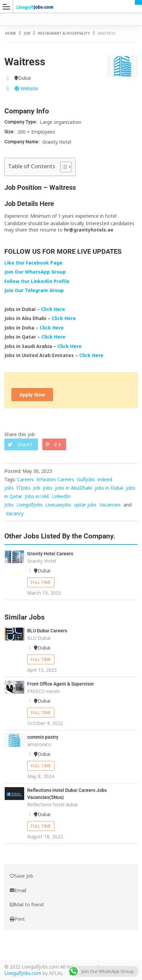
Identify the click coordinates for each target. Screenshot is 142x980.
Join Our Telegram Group (34, 290)
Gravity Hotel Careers (50, 554)
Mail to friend (27, 904)
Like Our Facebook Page (33, 263)
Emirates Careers (55, 479)
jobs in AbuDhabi (74, 488)
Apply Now (32, 395)
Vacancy (15, 513)
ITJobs (23, 488)
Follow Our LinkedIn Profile (37, 281)
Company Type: (21, 122)
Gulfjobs (86, 479)
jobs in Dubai (109, 488)
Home (11, 33)
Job (27, 33)
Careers (26, 479)
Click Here (54, 309)
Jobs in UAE (37, 496)
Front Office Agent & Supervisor (61, 684)
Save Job (21, 876)
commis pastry (43, 737)
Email (18, 890)
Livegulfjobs (30, 505)
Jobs (48, 488)
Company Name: (22, 142)
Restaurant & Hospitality (64, 33)
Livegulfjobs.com (23, 973)
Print (17, 919)
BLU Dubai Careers (47, 631)
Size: (10, 132)
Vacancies (110, 505)
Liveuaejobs (58, 505)
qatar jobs (85, 505)
